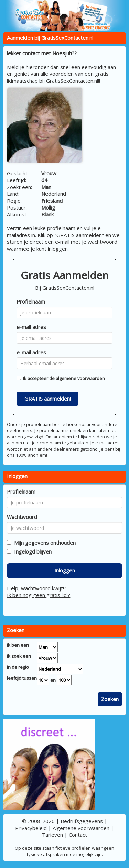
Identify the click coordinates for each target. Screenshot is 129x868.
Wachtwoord (22, 517)
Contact (78, 835)
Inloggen (65, 570)
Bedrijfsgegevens (82, 821)
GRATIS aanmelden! (48, 399)
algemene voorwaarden (80, 378)
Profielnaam (31, 301)
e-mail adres (31, 327)
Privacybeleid (31, 828)
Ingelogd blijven (31, 551)
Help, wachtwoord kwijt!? (37, 588)
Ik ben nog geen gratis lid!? (39, 595)
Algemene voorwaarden (81, 828)
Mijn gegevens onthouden (44, 543)
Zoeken (110, 699)
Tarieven (52, 835)
